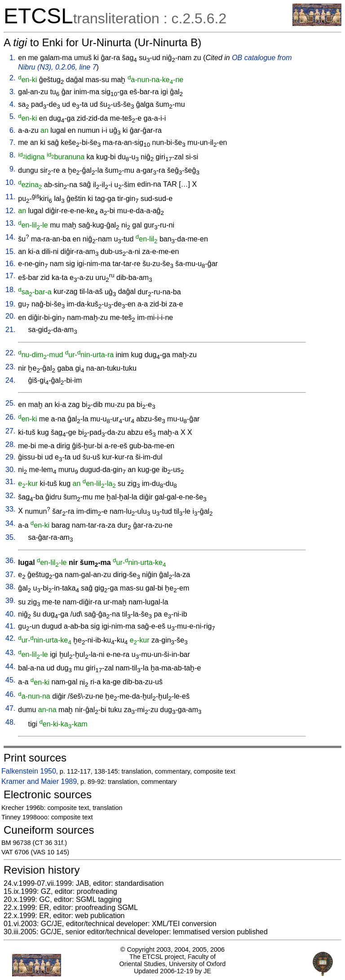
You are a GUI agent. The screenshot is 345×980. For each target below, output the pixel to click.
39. (10, 601)
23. (10, 367)
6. (12, 130)
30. (10, 470)
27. (10, 431)
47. (10, 708)
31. (10, 482)
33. (10, 509)
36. (10, 561)
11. (10, 197)
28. (10, 444)
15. (10, 252)
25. (10, 403)
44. (10, 667)
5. (12, 116)
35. (10, 537)
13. (10, 223)
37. (10, 575)
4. (12, 104)
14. (10, 237)
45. (10, 680)
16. (10, 264)
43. (10, 653)
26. (10, 417)
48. (10, 722)
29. (10, 457)
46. (10, 694)
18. (10, 290)
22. (10, 353)
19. (10, 304)
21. (10, 330)
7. (12, 142)
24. (10, 380)
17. (10, 276)
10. (10, 182)
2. (12, 78)
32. (10, 496)
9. (12, 169)
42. (10, 638)
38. (10, 587)
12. (10, 211)
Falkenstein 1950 (29, 771)
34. (10, 523)
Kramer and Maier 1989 (39, 781)
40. (10, 614)
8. (12, 155)
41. (10, 626)
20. (10, 316)
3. (12, 92)
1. (12, 58)
